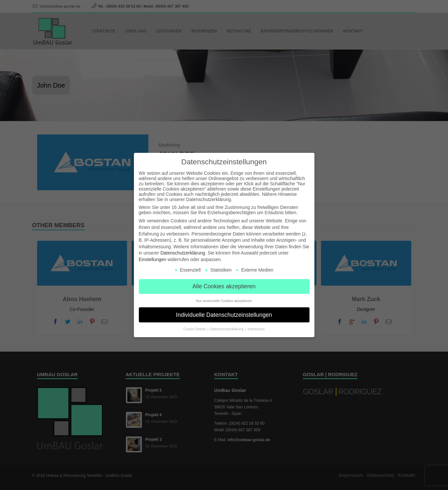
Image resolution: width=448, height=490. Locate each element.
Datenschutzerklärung (183, 253)
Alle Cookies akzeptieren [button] (224, 286)
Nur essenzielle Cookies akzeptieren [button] (224, 300)
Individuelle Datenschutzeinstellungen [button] (224, 314)
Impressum (256, 329)
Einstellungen (153, 259)
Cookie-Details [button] (195, 329)
